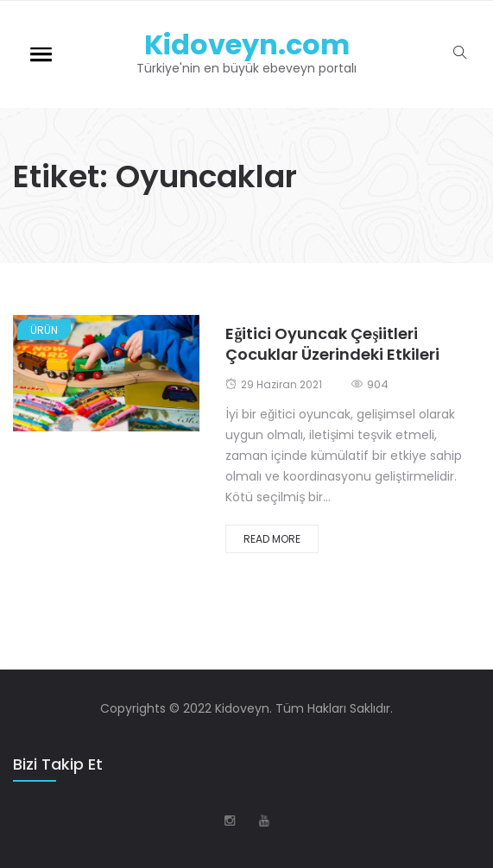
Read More (272, 539)
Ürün (44, 330)
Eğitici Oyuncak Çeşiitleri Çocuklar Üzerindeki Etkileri (332, 344)
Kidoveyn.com (247, 44)
